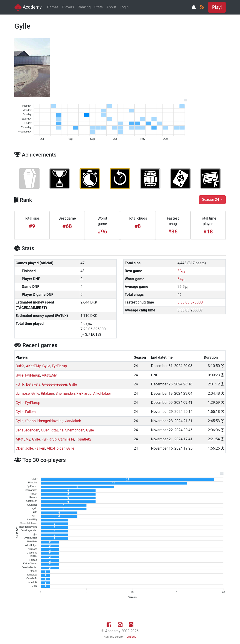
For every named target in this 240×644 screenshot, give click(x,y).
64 (181, 279)
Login (124, 7)
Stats (99, 7)
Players (68, 7)
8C (181, 271)
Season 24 (211, 200)
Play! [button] (217, 7)
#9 (32, 226)
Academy (28, 7)
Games (53, 7)
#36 (173, 232)
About (111, 7)
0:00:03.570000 (190, 302)
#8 (137, 226)
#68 (67, 226)
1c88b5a (131, 637)
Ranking (84, 7)
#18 (208, 232)
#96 (102, 232)
